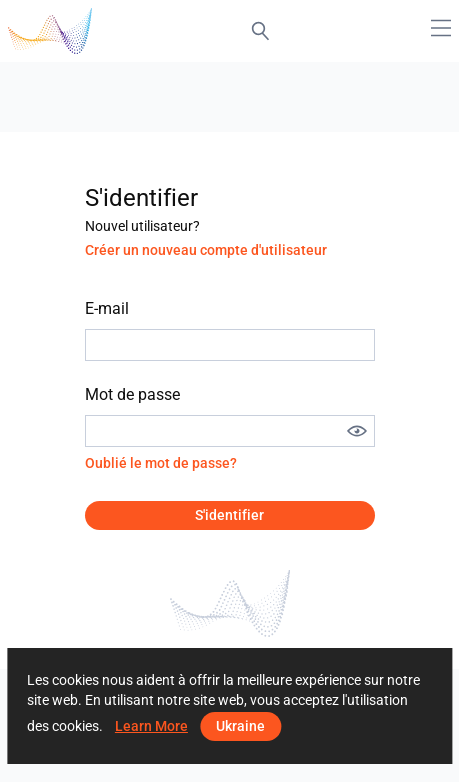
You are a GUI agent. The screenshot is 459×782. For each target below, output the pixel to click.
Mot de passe (132, 394)
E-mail (107, 308)
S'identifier (229, 515)
